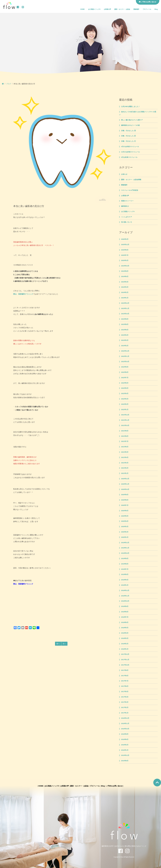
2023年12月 (125, 303)
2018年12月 (125, 591)
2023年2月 (125, 346)
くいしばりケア (127, 217)
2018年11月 (125, 596)
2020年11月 (125, 484)
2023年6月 (125, 330)
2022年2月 (125, 404)
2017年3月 (125, 702)
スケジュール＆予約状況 (130, 190)
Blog (156, 9)
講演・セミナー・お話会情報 (131, 180)
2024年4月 (125, 282)
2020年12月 (125, 479)
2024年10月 (125, 266)
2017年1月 (125, 713)
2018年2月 (125, 644)
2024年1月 (125, 298)
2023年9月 (125, 319)
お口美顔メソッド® (94, 9)
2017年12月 (125, 654)
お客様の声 (107, 9)
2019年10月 (125, 553)
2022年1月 (125, 410)
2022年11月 (125, 356)
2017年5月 (125, 692)
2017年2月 (125, 708)
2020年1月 (125, 537)
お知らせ (124, 174)
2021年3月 (125, 463)
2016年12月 (125, 718)
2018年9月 (125, 606)
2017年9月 (125, 670)
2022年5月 (125, 388)
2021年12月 (125, 415)
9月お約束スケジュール (129, 157)
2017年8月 (125, 676)
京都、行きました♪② (128, 136)
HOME (83, 9)
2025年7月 (125, 255)
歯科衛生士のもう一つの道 (130, 125)
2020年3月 (125, 527)
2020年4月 (125, 521)
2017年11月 (125, 660)
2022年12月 (125, 351)
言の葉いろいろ (127, 222)
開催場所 (136, 9)
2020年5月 (125, 516)
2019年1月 (125, 585)
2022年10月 (125, 362)
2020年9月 (125, 495)
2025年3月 (125, 261)
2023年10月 (125, 314)
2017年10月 (125, 665)
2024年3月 (125, 287)
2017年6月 (125, 686)
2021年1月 (125, 473)
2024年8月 (125, 271)
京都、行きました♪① (128, 141)
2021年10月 (125, 426)
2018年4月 (125, 633)
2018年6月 (125, 622)
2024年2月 (125, 292)
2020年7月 (125, 505)
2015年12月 (125, 755)
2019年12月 (125, 543)
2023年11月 (125, 308)
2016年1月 (125, 750)
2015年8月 (125, 761)
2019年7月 (125, 569)
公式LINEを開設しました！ (131, 107)
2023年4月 (125, 335)
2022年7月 (125, 378)
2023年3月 (125, 340)
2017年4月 (125, 697)
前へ (58, 644)
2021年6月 (125, 447)
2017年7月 (125, 681)
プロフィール (147, 9)
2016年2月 (125, 745)
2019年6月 (125, 574)
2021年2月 (125, 468)
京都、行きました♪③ (128, 131)
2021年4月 (125, 457)
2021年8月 (125, 436)
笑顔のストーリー (127, 201)
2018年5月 (125, 628)
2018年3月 (125, 638)
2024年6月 (125, 277)
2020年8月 (125, 500)
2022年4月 (125, 394)
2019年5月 (125, 580)
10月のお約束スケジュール (130, 152)
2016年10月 (125, 729)
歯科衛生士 (125, 206)
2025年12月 (125, 245)
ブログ (9, 84)
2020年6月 (125, 511)
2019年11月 (125, 548)
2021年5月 (125, 452)
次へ (64, 644)
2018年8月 (125, 612)
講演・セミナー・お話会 (122, 9)
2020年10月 (125, 489)
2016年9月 (125, 734)
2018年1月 (125, 649)
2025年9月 (125, 250)
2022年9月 (125, 367)
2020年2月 (125, 532)
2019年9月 (125, 559)
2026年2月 (125, 239)
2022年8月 (125, 372)
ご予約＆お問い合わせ (114, 786)
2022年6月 (125, 383)
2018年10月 (125, 601)
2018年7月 (125, 617)
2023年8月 (125, 324)
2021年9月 (125, 431)
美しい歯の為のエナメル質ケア (132, 120)
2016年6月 (125, 739)
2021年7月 (125, 441)
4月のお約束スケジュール (130, 147)
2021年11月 (125, 420)
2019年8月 (125, 564)
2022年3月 (125, 399)
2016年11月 (125, 724)
